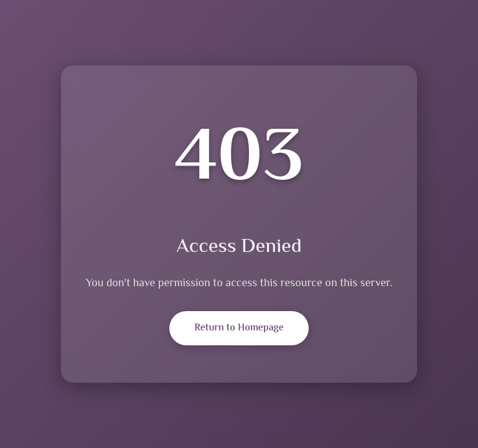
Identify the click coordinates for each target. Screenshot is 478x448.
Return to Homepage (239, 328)
